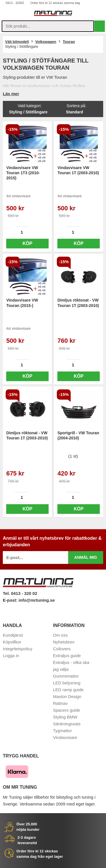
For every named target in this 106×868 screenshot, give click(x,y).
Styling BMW (65, 717)
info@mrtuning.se (37, 600)
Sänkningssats (67, 724)
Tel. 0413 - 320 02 (20, 593)
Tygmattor (63, 731)
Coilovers (62, 649)
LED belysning (67, 683)
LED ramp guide (68, 690)
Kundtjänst (13, 635)
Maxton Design (67, 696)
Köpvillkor (12, 642)
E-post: (11, 600)
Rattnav (60, 703)
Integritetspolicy (18, 649)
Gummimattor (66, 676)
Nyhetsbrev (64, 642)
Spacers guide (67, 710)
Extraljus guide (67, 656)
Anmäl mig (86, 557)
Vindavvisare (65, 737)
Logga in (11, 656)
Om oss (60, 635)
